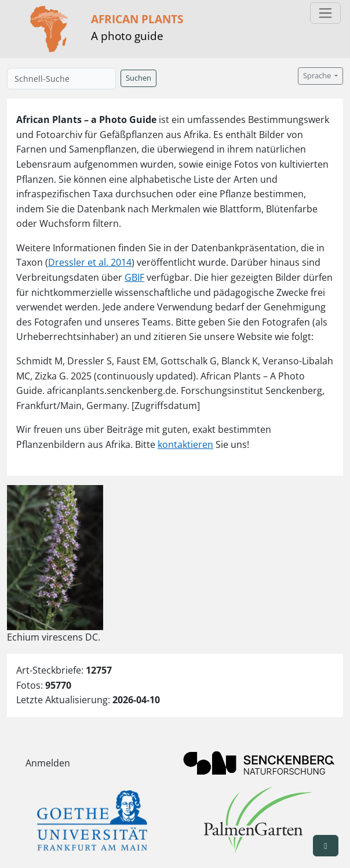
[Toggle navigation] (325, 13)
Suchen (138, 78)
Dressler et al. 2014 (90, 262)
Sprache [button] (318, 76)
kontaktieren (185, 444)
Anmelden (48, 763)
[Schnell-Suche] (61, 79)
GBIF (134, 277)
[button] (326, 846)
